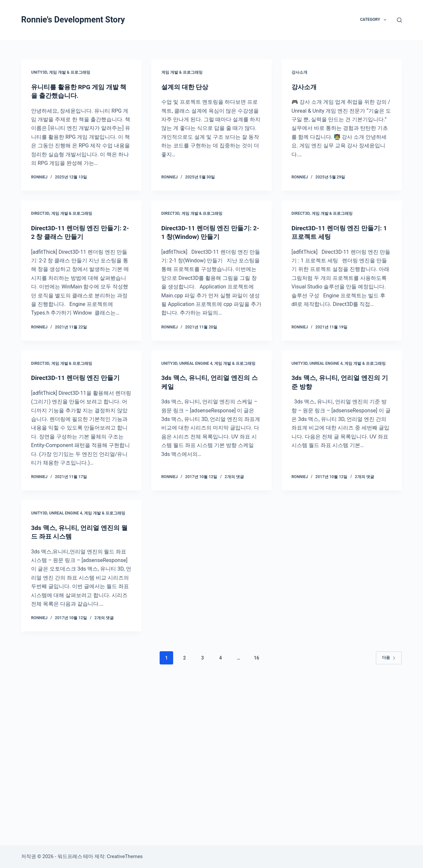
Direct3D (40, 213)
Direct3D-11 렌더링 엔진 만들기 (78, 377)
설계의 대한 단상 (186, 87)
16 (256, 657)
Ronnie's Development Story (73, 20)
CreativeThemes (125, 856)
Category (374, 20)
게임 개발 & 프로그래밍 (70, 72)
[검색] (399, 20)
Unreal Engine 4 (196, 363)
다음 (389, 657)
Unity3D (39, 72)
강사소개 (299, 72)
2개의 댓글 (234, 476)
